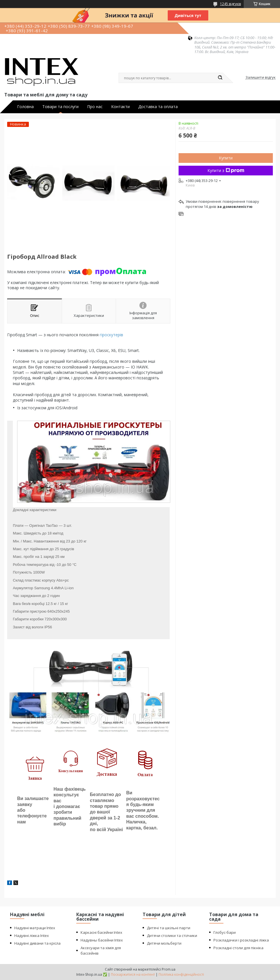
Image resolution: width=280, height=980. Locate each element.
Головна (25, 107)
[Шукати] (220, 78)
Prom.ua (169, 969)
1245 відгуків (230, 4)
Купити (226, 158)
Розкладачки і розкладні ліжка (241, 940)
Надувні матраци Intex (35, 928)
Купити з (226, 170)
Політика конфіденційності (181, 974)
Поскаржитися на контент (133, 974)
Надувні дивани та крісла (37, 943)
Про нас (95, 107)
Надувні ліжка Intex (32, 936)
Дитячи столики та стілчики (172, 936)
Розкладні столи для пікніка (238, 948)
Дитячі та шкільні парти (169, 928)
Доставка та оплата (158, 107)
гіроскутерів (111, 335)
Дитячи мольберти (164, 943)
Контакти (120, 107)
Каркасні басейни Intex (101, 932)
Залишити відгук (261, 78)
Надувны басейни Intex (102, 940)
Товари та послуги (60, 107)
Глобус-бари (225, 932)
